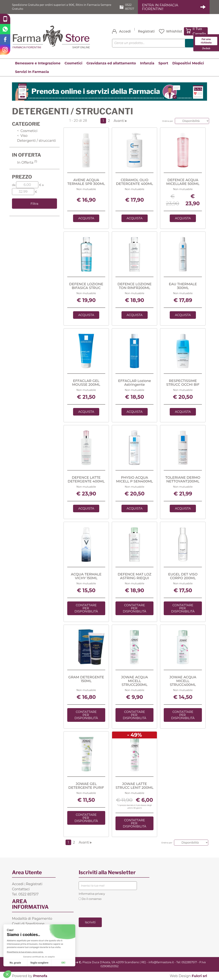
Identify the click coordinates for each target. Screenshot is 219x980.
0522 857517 (130, 7)
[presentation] (105, 909)
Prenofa (40, 976)
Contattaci (21, 889)
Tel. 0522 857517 (25, 894)
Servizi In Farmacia (32, 72)
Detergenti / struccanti (37, 141)
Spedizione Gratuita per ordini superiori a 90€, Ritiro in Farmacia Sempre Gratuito (62, 7)
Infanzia (147, 63)
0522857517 (189, 962)
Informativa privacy (92, 894)
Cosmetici (73, 63)
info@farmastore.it (161, 962)
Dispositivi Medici (188, 63)
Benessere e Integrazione (38, 63)
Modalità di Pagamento (32, 919)
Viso (22, 136)
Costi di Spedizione (28, 924)
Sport (163, 63)
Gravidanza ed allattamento (111, 63)
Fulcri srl (199, 976)
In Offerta (27, 162)
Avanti (120, 121)
